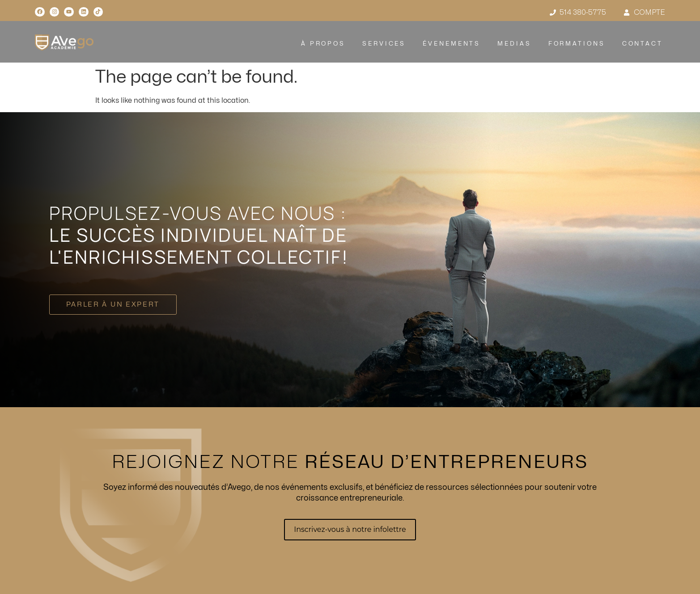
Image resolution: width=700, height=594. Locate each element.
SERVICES (384, 44)
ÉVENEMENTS (452, 44)
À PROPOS (323, 44)
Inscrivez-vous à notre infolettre (350, 529)
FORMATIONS (576, 44)
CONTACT (642, 44)
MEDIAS (514, 44)
